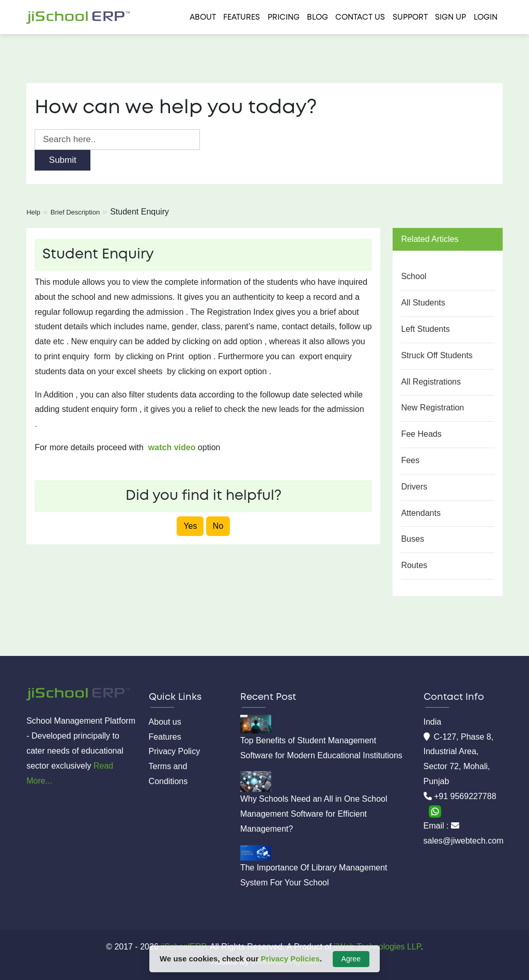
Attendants (421, 513)
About (203, 18)
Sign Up (450, 18)
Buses (412, 539)
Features (242, 18)
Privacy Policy (175, 751)
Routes (414, 565)
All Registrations (431, 382)
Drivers (414, 487)
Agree (351, 959)
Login (486, 18)
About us (165, 722)
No (218, 526)
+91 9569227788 (465, 796)
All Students (423, 303)
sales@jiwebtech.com (464, 841)
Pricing (284, 18)
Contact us (360, 18)
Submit (63, 160)
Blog (317, 18)
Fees (410, 460)
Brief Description (75, 212)
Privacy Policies (290, 959)
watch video (172, 447)
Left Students (425, 329)
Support (410, 18)
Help (33, 212)
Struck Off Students (437, 355)
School (414, 276)
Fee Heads (421, 434)
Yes (190, 526)
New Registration (432, 408)
